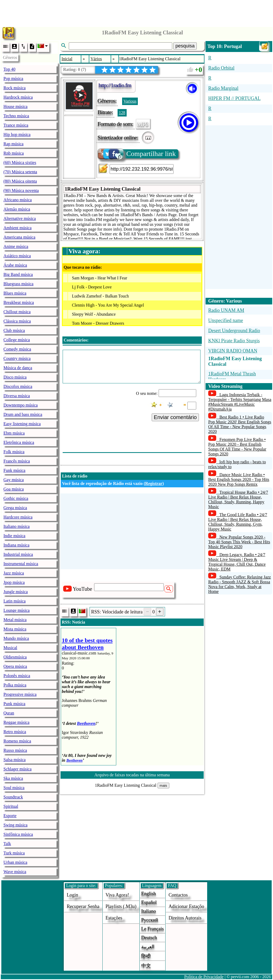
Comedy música (17, 349)
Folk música (14, 452)
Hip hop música (17, 134)
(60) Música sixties (20, 162)
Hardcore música (18, 517)
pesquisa (185, 46)
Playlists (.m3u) (121, 906)
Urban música (15, 862)
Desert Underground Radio (234, 331)
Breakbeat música (19, 302)
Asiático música (17, 256)
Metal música (15, 620)
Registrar (154, 483)
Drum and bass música (23, 414)
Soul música (14, 788)
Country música (17, 358)
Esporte (10, 816)
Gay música (14, 480)
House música (15, 107)
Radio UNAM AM (226, 310)
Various (130, 101)
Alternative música (20, 218)
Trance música (16, 125)
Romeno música (17, 741)
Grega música (15, 508)
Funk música (14, 470)
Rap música (13, 144)
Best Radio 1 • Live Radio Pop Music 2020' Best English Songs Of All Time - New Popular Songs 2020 (240, 424)
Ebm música (14, 433)
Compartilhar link (137, 154)
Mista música (15, 629)
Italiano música (17, 526)
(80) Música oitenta (20, 181)
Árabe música (15, 265)
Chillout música (17, 312)
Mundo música (16, 638)
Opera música (15, 666)
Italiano (149, 911)
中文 (146, 966)
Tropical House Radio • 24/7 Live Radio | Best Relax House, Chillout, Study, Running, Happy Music (238, 499)
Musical (10, 648)
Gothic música (16, 498)
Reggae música (16, 722)
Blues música (15, 293)
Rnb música (14, 153)
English (149, 894)
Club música (14, 330)
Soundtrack (13, 797)
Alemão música (17, 209)
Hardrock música (18, 97)
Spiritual (11, 806)
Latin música (15, 601)
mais (163, 786)
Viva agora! (117, 895)
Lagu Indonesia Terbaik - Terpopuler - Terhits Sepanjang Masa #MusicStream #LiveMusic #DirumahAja (240, 402)
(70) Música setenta (20, 172)
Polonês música (17, 676)
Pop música (13, 79)
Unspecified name (226, 320)
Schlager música (17, 769)
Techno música (16, 116)
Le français (152, 929)
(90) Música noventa (21, 190)
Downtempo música (21, 405)
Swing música (15, 825)
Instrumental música (21, 564)
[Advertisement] (136, 12)
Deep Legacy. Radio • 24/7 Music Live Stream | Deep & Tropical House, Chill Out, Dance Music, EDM (237, 562)
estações (114, 918)
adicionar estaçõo (186, 906)
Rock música (15, 88)
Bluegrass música (18, 284)
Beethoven (86, 723)
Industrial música (18, 554)
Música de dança (18, 368)
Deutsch (149, 938)
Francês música (17, 461)
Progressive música (20, 694)
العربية (148, 947)
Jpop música (14, 582)
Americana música (19, 237)
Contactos (178, 895)
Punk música (14, 704)
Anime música (16, 246)
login (72, 895)
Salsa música (15, 760)
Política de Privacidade (204, 977)
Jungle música (16, 592)
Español (149, 902)
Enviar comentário (175, 417)
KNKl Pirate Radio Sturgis (234, 341)
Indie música (14, 536)
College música (17, 340)
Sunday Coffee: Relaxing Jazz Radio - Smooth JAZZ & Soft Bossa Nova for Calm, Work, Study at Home (240, 584)
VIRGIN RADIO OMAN (233, 351)
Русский (150, 920)
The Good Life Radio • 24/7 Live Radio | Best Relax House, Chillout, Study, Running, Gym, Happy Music (238, 522)
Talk (7, 844)
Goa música (14, 489)
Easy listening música (22, 424)
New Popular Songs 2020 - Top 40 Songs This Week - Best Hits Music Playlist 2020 (239, 542)
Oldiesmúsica (15, 657)
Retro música (15, 732)
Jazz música (14, 573)
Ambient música (17, 228)
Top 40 (9, 69)
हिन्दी (146, 956)
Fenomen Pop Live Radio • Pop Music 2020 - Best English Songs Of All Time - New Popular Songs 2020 (237, 447)
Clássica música (17, 321)
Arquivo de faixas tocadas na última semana (132, 775)
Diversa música (17, 396)
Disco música (15, 377)
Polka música (15, 685)
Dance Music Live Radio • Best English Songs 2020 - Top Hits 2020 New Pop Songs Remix (239, 479)
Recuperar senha (83, 906)
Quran (9, 713)
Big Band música (18, 274)
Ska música (13, 778)
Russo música (15, 750)
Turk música (14, 853)
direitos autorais (185, 918)
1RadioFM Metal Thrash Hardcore (232, 377)
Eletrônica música (19, 442)
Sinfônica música (18, 834)
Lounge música (17, 610)
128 (122, 113)
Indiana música (16, 545)
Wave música (15, 872)
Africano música (18, 200)
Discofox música (18, 386)
